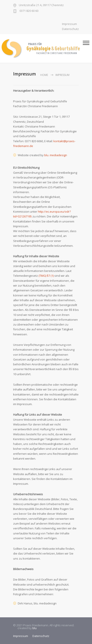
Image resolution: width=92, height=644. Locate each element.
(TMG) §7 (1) (46, 276)
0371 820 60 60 (29, 11)
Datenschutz (70, 29)
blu (34, 628)
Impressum (69, 24)
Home (44, 75)
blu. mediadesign (56, 155)
